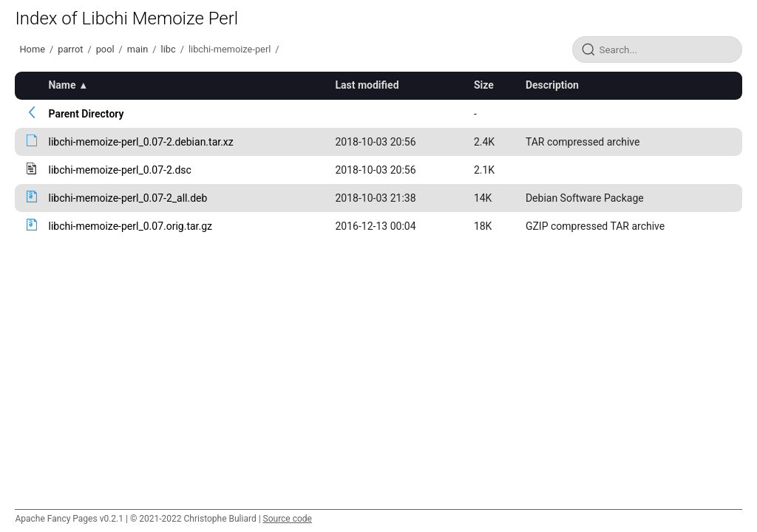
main (138, 49)
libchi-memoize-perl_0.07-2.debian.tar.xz (140, 142)
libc (169, 49)
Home (32, 49)
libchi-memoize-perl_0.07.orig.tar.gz (130, 226)
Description (552, 85)
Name (62, 85)
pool (105, 49)
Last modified (367, 85)
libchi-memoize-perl (230, 49)
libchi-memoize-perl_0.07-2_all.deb (128, 198)
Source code (288, 519)
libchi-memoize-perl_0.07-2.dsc (119, 170)
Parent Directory (86, 114)
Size (484, 85)
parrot (70, 49)
